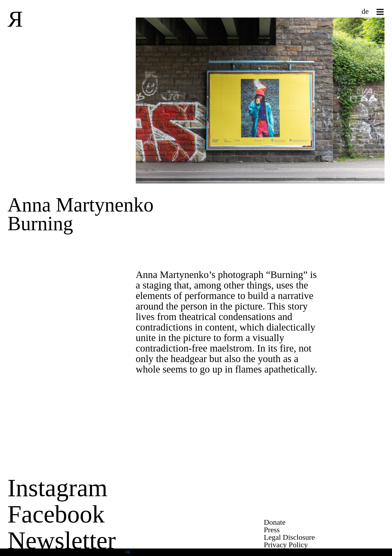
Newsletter (62, 540)
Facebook (56, 514)
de (365, 11)
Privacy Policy (286, 545)
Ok (128, 552)
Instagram (57, 488)
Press (272, 530)
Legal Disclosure (289, 537)
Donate (275, 522)
